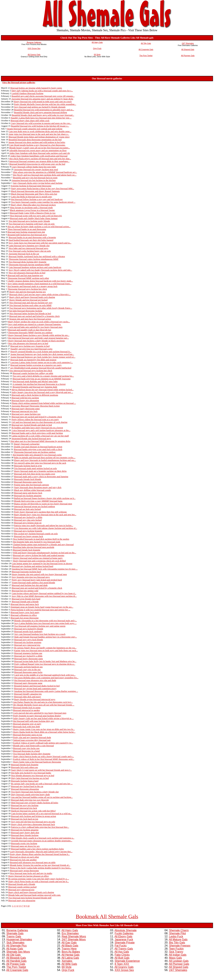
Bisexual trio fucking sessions (28, 642)
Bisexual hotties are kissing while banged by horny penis (36, 88)
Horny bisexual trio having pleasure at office (29, 876)
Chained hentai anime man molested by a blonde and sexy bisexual (43, 544)
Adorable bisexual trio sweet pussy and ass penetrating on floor (38, 150)
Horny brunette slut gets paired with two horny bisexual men (39, 574)
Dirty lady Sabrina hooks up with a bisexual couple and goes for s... (42, 91)
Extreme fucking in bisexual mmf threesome (31, 186)
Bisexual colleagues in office (24, 615)
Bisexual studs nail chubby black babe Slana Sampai (34, 218)
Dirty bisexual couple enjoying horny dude (30, 794)
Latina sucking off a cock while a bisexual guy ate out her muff (40, 436)
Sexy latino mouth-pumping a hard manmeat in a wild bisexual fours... (39, 284)
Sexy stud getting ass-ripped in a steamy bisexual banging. (35, 324)
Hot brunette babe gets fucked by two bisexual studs (37, 542)
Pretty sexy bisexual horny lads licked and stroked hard (37, 580)
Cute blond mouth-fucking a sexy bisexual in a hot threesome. (37, 145)
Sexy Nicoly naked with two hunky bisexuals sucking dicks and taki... (40, 270)
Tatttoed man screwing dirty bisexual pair (32, 740)
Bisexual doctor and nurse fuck (25, 604)
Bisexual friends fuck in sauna (27, 707)
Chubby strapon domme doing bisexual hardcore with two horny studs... (40, 281)
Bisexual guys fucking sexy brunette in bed (30, 346)
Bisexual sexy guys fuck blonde (29, 640)
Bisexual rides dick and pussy (28, 697)
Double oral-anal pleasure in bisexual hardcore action (38, 447)
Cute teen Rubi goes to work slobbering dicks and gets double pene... (40, 131)
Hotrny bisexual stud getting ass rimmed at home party (38, 558)
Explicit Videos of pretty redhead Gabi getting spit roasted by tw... (43, 743)
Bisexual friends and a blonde (25, 602)
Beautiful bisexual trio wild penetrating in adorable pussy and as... (44, 110)
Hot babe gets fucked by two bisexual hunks (31, 773)
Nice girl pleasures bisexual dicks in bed (27, 273)
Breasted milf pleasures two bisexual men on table (33, 862)
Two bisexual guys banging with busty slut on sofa (31, 224)
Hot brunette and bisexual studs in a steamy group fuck (32, 286)
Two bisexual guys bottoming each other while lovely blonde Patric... (41, 308)
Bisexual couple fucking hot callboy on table (33, 373)
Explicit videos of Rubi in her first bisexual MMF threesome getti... (44, 759)
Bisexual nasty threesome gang (26, 409)
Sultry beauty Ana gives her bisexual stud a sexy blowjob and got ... (42, 392)
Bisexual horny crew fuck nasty (25, 612)
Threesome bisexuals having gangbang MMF (29, 265)
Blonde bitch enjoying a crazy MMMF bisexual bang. (38, 501)
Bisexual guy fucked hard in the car (27, 786)
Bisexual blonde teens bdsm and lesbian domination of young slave (39, 137)
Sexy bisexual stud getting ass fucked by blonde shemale (40, 107)
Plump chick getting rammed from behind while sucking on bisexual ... (44, 403)
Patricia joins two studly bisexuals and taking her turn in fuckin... (44, 525)
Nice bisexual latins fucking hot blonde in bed (30, 313)
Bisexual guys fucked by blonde (29, 629)
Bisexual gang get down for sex (25, 846)
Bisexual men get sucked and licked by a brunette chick (34, 316)
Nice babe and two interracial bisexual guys (28, 248)
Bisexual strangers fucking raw (28, 653)
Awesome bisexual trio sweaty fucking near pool (36, 169)
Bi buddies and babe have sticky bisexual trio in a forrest (37, 428)
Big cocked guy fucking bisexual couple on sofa (36, 534)
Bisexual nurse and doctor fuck (28, 493)
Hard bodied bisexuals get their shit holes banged (31, 240)
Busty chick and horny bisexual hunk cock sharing (32, 297)
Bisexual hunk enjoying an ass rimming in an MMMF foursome (42, 379)
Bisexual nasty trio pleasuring (22, 900)
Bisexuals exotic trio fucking (24, 843)
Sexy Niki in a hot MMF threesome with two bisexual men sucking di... (44, 596)
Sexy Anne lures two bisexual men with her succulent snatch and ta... (40, 243)
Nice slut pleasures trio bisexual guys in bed (28, 343)
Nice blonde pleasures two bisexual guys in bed (33, 775)
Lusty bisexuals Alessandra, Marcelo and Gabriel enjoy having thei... (41, 852)
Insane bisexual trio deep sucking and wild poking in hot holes (37, 142)
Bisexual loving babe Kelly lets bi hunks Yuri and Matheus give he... (45, 661)
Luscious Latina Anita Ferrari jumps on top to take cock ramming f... (42, 362)
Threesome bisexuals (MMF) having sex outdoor (30, 332)
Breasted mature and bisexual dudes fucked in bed (37, 686)
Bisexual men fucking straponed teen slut (26, 232)
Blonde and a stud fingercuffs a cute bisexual (33, 746)
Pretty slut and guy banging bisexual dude (32, 737)
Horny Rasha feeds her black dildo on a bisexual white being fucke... (44, 732)
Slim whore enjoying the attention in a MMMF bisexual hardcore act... (45, 172)
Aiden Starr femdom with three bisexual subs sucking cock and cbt (40, 153)
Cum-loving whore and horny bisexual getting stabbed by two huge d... (44, 593)
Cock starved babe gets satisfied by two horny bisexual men (35, 327)
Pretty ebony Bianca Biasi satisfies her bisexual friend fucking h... (40, 854)
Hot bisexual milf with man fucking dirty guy (34, 721)
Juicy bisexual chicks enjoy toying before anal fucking (38, 183)
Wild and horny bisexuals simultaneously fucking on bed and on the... (45, 553)
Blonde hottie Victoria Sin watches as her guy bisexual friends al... (40, 865)
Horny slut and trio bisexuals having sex (27, 292)
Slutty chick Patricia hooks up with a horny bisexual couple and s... (44, 756)
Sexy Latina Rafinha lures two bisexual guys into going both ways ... (45, 623)
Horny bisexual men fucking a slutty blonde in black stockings (37, 341)
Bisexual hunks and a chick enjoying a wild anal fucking (37, 433)
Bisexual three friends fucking (25, 835)
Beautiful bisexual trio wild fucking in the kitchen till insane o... (40, 126)
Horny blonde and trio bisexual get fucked (28, 300)
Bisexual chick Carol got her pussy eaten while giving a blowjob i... (40, 294)
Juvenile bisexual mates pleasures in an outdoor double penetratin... (42, 841)
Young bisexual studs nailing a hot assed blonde (33, 582)
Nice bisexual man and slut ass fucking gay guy (31, 303)
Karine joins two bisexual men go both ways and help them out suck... (46, 650)
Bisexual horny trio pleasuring (25, 400)
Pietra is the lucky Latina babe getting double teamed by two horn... (41, 868)
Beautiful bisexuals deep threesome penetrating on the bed (35, 140)
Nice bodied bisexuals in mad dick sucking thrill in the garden (41, 539)
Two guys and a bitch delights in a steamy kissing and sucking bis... (43, 376)
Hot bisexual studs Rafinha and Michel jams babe (35, 381)
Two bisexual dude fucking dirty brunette (32, 754)
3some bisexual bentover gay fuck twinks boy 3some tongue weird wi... (43, 357)
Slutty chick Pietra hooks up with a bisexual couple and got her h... (39, 881)
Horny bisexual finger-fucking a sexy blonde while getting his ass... (39, 335)
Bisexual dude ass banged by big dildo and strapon (33, 360)
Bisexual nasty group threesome (24, 871)
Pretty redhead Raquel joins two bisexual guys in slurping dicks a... (45, 664)
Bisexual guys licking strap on (28, 523)
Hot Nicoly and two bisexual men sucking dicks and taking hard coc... (45, 175)
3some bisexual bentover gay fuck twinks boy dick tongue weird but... (42, 354)
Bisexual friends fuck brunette (27, 550)
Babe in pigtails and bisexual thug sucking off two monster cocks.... (45, 457)
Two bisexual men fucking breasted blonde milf (30, 898)
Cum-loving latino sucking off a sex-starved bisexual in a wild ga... (41, 813)
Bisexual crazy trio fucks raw (26, 748)
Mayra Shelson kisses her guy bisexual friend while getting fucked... (43, 390)
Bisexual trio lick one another (23, 860)
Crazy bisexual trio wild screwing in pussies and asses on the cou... (41, 123)
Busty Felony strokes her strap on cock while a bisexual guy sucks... (39, 322)
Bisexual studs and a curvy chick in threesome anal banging (41, 476)
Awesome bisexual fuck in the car (24, 254)
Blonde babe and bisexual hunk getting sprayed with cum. (35, 895)
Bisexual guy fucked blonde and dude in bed (32, 425)
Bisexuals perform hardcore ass (28, 667)
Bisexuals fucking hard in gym (28, 466)
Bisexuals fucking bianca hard (25, 781)
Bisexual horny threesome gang (28, 659)
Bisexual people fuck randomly (28, 631)
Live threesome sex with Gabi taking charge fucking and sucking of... (46, 528)
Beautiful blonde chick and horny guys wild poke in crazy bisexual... (43, 115)
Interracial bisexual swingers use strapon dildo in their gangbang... (39, 161)
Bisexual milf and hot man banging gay (25, 275)
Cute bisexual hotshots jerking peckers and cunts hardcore (35, 267)
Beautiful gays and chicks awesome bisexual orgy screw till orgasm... (43, 96)
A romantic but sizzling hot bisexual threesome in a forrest (39, 384)
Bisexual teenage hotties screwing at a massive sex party (36, 365)
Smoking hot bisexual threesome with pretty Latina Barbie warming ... (46, 691)
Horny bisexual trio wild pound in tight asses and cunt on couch (43, 101)
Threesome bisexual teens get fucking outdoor (35, 452)
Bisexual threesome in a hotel (27, 751)
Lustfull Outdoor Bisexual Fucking (27, 93)
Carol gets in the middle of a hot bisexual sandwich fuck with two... (45, 675)
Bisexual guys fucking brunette (28, 531)
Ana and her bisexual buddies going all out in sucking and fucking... (42, 797)
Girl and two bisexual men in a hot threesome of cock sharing (39, 422)
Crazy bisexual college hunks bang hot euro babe (34, 167)
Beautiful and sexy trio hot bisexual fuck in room (35, 178)
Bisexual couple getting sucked (22, 887)
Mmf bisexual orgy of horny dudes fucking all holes (35, 803)
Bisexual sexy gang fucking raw (26, 414)
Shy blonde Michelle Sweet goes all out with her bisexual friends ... (44, 705)
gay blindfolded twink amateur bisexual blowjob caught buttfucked (41, 368)
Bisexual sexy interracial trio (27, 645)
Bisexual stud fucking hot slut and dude (30, 585)
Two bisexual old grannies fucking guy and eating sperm (40, 626)
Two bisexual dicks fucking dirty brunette (27, 262)
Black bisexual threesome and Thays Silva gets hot (34, 194)
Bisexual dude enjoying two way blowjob (30, 800)
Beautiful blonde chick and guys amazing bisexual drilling (41, 112)
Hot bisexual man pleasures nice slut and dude (35, 680)
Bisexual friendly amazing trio (28, 694)
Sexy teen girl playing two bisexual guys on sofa (33, 822)
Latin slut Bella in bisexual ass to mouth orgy (32, 197)
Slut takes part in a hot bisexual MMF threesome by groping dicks (40, 441)
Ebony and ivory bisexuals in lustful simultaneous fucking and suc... (45, 460)
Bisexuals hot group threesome (25, 618)
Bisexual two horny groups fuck (28, 536)
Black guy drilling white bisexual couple (33, 490)
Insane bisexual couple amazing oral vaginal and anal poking (35, 129)
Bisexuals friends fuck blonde (28, 479)
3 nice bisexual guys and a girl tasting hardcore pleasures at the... (41, 430)
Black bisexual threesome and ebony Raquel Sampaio (35, 191)
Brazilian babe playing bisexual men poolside (34, 547)
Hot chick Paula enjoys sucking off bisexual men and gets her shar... (40, 159)
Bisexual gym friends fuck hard (26, 599)
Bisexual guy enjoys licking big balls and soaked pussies (39, 555)
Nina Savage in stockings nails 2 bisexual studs (31, 207)
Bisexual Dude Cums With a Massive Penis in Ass (33, 213)
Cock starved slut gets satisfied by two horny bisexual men (40, 713)
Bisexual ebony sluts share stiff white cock (30, 121)
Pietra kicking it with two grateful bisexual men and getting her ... (41, 610)
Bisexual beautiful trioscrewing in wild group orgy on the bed (37, 164)
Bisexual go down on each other (24, 857)
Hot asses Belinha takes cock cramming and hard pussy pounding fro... (46, 678)
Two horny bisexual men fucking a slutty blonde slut (35, 792)
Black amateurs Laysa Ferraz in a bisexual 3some (32, 210)
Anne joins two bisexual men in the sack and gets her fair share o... (39, 134)
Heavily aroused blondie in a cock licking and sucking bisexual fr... (41, 351)
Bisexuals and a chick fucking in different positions (35, 395)
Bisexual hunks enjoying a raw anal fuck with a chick (38, 449)
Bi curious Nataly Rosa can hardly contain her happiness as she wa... (45, 648)
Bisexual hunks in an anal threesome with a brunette (32, 237)
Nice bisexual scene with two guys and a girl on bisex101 (36, 216)
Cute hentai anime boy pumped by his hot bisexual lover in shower (42, 563)
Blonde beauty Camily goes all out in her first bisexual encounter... (39, 148)
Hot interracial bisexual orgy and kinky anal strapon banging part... (38, 338)
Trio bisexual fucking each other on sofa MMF (30, 305)
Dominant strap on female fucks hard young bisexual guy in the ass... (42, 607)
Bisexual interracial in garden (26, 710)
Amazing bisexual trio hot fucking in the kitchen (34, 180)
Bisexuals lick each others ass (24, 767)
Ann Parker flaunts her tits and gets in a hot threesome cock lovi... (43, 702)
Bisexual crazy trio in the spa (27, 669)
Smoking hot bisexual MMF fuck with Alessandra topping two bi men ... (45, 569)
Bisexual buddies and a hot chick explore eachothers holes (37, 849)
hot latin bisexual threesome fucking (26, 311)
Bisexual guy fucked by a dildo (28, 517)
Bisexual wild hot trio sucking (25, 398)
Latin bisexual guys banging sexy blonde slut (29, 246)
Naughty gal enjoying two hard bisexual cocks (31, 349)
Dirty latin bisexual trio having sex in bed (30, 778)
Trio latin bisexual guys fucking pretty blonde (29, 221)
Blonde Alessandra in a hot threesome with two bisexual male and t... (45, 621)
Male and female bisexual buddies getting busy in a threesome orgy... (45, 637)
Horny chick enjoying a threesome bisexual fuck (33, 824)
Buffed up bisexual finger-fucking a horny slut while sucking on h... (45, 498)
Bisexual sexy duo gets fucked (28, 520)
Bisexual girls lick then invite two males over (35, 474)
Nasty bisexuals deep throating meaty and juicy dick (38, 487)
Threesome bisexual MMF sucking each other (28, 278)
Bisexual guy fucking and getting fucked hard (32, 566)
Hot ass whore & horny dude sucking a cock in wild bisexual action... (39, 226)
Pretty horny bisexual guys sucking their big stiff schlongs (40, 512)
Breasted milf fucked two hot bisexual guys (27, 235)
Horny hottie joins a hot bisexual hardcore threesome (37, 762)
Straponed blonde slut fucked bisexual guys (31, 438)
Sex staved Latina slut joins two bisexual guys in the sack (40, 463)
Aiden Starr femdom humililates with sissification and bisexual (39, 156)
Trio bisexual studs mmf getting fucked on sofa (35, 468)
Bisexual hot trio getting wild (25, 591)
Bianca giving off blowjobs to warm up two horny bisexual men (43, 504)
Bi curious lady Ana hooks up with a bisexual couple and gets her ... (42, 784)
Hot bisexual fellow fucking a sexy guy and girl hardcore (37, 199)
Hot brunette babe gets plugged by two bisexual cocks (37, 455)
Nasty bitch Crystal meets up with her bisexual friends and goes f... (41, 770)
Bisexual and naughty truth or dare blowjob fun (30, 330)
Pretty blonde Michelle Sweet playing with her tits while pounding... (45, 104)
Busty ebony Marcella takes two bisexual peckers (33, 205)
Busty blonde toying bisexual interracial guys (35, 699)
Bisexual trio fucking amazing (28, 496)
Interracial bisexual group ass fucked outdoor (35, 506)
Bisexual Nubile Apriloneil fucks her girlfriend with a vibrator (37, 256)
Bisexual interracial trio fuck (25, 411)
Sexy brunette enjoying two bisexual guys (31, 577)
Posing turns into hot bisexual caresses (32, 485)
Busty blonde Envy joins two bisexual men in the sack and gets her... (45, 515)
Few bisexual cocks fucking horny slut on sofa (30, 251)
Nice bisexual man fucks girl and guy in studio (31, 873)
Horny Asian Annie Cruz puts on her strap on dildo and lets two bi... (44, 729)
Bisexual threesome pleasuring (25, 789)
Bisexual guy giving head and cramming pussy (35, 688)
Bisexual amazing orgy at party (27, 724)
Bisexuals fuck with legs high (27, 727)
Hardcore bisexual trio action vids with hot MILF (33, 811)
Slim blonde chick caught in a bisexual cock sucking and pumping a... (43, 838)
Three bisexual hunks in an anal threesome (27, 229)
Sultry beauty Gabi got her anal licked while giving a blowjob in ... (43, 718)
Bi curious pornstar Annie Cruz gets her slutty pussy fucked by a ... (39, 879)
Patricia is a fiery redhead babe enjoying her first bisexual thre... (40, 827)
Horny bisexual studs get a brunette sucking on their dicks (40, 471)
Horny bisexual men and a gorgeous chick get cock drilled (39, 561)
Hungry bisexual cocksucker (27, 444)
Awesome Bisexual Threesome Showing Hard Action (36, 406)
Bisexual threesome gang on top (28, 735)
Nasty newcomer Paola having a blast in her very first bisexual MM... (43, 188)
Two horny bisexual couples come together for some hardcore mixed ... (43, 202)
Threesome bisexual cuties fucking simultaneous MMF (33, 259)
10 (28, 906)
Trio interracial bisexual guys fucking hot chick (31, 371)
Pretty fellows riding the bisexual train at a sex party (35, 419)
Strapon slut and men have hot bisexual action (30, 319)
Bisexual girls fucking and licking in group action (34, 816)
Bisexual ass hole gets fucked (27, 509)
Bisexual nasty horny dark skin (25, 832)
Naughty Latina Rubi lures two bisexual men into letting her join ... (41, 118)
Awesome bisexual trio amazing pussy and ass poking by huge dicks (42, 99)
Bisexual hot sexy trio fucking (25, 805)
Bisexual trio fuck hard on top (25, 819)
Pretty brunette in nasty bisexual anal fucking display (37, 716)
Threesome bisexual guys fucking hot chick (27, 289)
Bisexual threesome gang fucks (28, 482)
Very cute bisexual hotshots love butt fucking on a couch (40, 634)
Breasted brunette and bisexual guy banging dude (35, 387)
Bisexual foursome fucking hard (26, 572)
